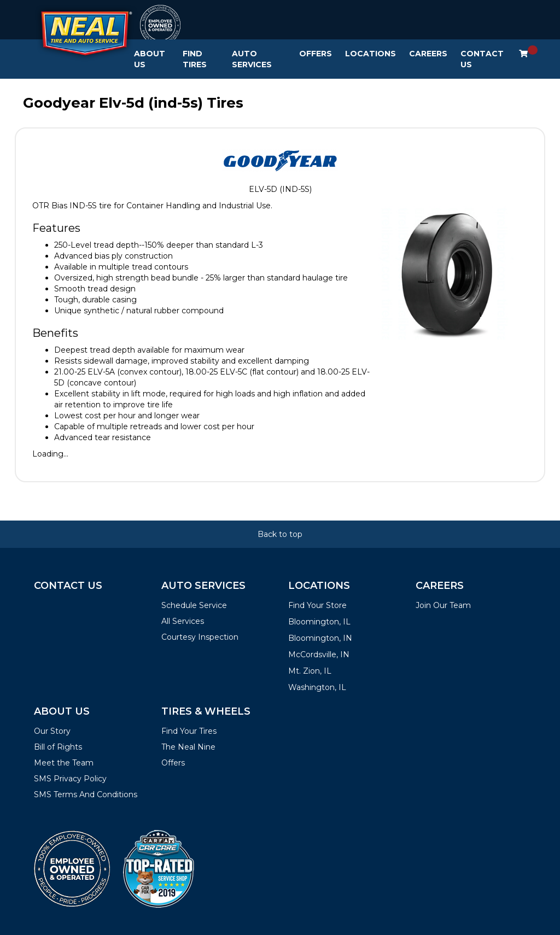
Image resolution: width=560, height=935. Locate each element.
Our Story (52, 731)
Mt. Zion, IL (310, 671)
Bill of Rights (58, 747)
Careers (428, 54)
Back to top (280, 534)
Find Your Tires (189, 731)
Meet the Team (64, 763)
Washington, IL (317, 687)
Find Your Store (317, 605)
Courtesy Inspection (200, 637)
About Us (150, 59)
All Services (183, 621)
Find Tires (195, 59)
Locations (371, 54)
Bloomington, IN (320, 638)
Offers (316, 54)
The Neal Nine (188, 747)
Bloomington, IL (319, 622)
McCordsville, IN (319, 654)
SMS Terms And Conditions (86, 794)
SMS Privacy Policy (70, 779)
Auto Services (252, 59)
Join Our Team (443, 605)
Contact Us (482, 59)
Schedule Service (194, 605)
